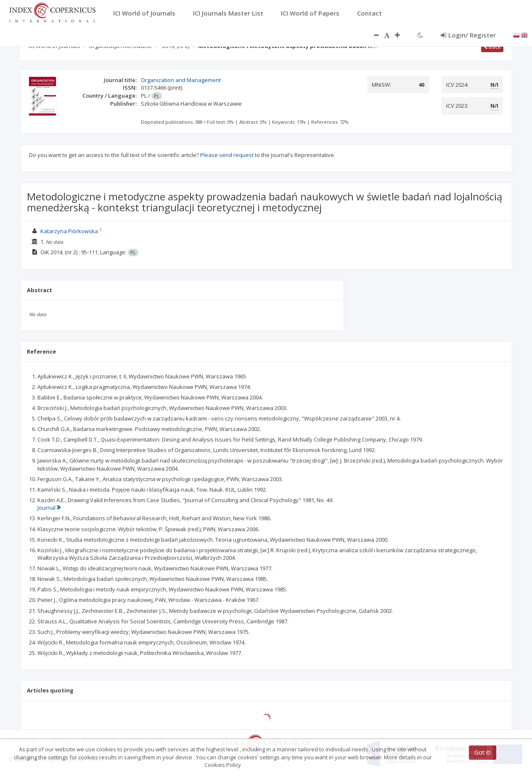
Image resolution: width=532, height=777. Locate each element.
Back (492, 47)
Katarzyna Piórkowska (69, 231)
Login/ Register (468, 35)
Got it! (483, 752)
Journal (49, 508)
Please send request (227, 155)
